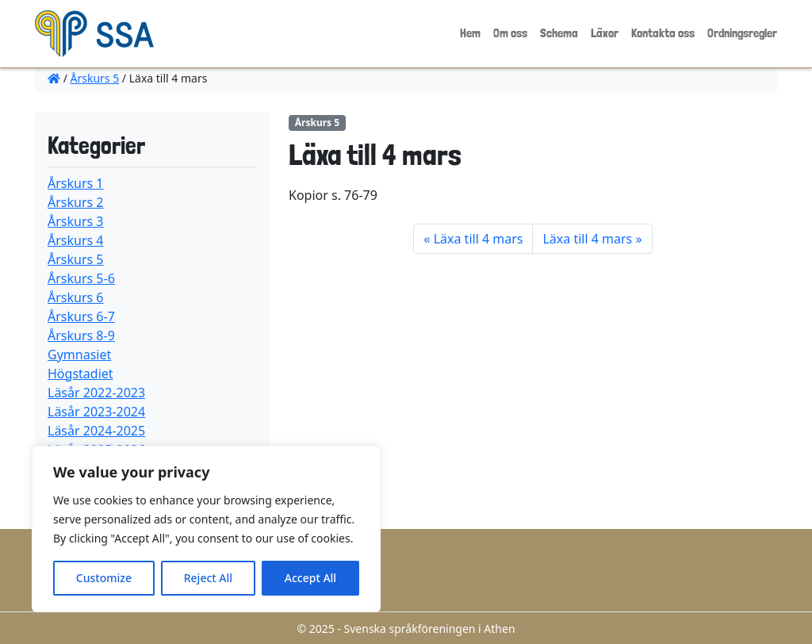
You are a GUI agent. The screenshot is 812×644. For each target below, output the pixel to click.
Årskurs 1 (76, 183)
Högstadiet (80, 374)
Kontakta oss (663, 33)
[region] (206, 529)
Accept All (310, 578)
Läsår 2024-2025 (96, 431)
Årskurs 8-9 (81, 335)
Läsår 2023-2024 (96, 412)
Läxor (605, 33)
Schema (559, 33)
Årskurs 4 (76, 240)
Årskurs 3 (76, 221)
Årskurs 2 (76, 202)
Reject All (208, 578)
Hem (470, 33)
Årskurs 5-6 (81, 278)
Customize (104, 578)
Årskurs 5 (95, 78)
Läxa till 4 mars (479, 239)
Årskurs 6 (76, 297)
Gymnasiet (79, 355)
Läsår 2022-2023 (96, 393)
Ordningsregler (742, 33)
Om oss (510, 33)
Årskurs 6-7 (81, 316)
